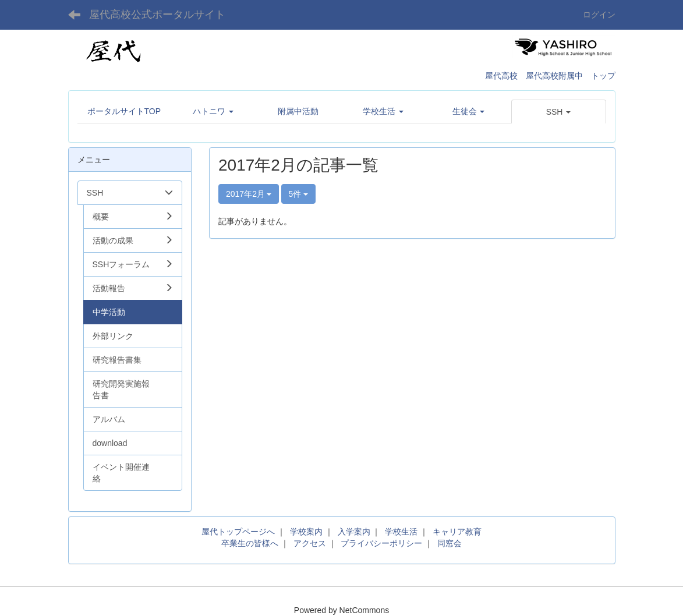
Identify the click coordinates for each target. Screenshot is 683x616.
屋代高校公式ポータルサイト (157, 15)
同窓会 (450, 543)
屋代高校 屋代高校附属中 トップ (550, 76)
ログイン (599, 15)
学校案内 (306, 532)
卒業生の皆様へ (250, 543)
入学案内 (354, 532)
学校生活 (401, 532)
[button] (559, 112)
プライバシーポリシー (381, 543)
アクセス (310, 543)
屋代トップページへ (238, 532)
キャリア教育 (457, 532)
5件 (299, 194)
